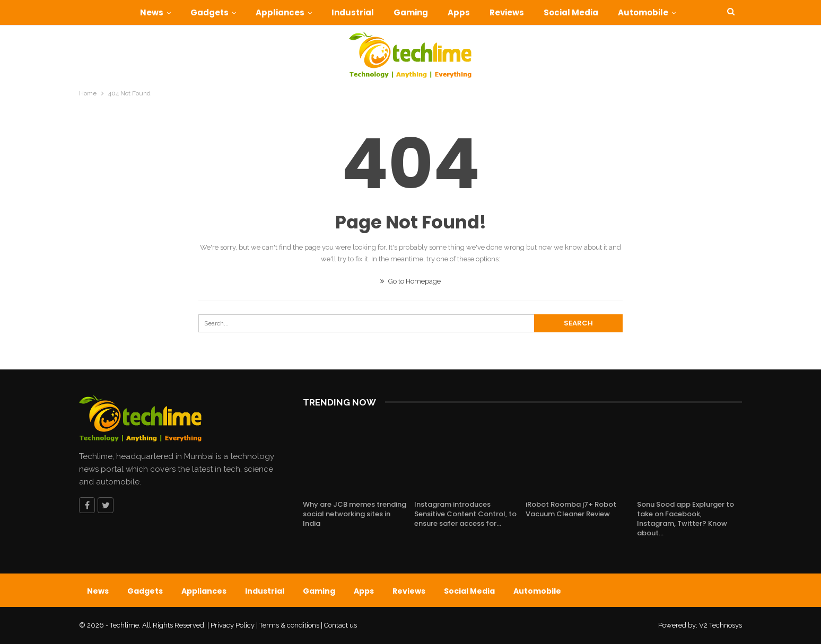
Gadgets (209, 12)
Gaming (411, 12)
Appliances (280, 12)
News (152, 12)
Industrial (353, 12)
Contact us (340, 625)
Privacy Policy (233, 625)
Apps (459, 12)
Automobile (643, 12)
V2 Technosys (720, 625)
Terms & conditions (289, 625)
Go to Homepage (410, 281)
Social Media (571, 12)
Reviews (507, 12)
